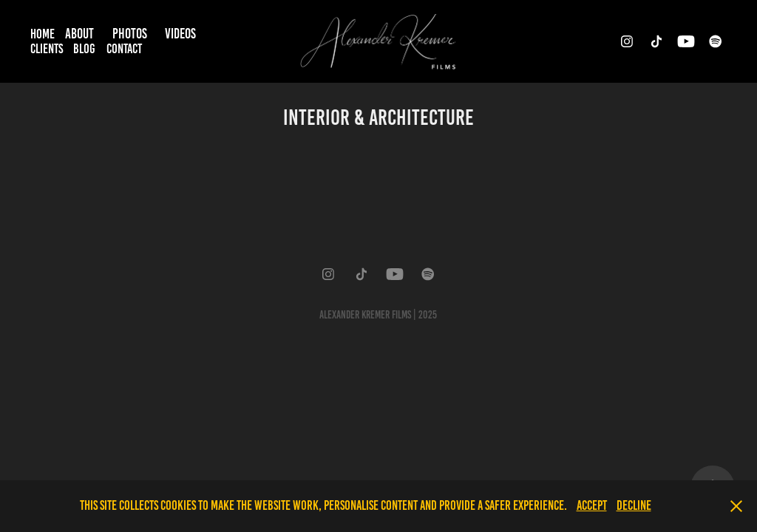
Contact (124, 49)
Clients (47, 49)
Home (43, 34)
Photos (130, 34)
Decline (634, 505)
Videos (180, 34)
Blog (84, 49)
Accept (592, 505)
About (79, 34)
